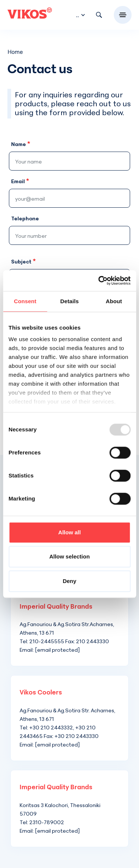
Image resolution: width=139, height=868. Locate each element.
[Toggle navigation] (123, 15)
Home (15, 52)
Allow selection (69, 556)
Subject (21, 261)
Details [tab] (70, 301)
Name (19, 144)
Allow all (69, 532)
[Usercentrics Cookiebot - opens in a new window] (99, 281)
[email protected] (57, 650)
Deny (69, 581)
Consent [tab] (25, 301)
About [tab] (114, 301)
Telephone (25, 218)
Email (18, 181)
